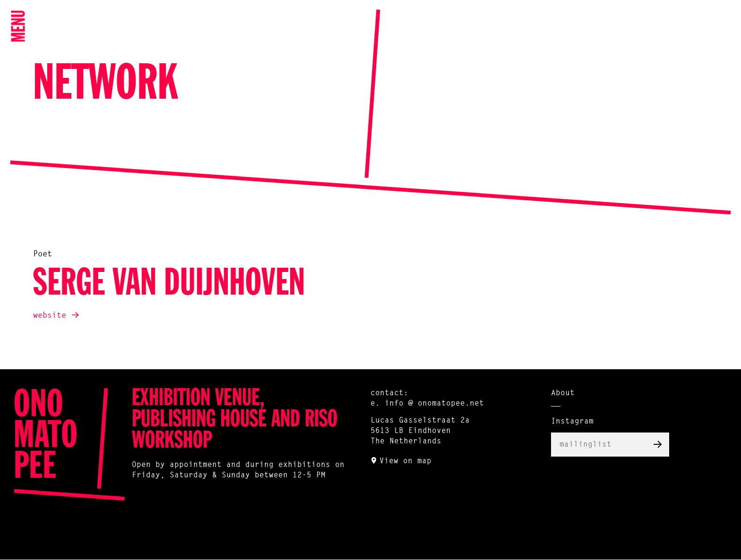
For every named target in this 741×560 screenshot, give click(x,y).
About (563, 393)
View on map (405, 461)
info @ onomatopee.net (434, 404)
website (50, 316)
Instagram (572, 422)
